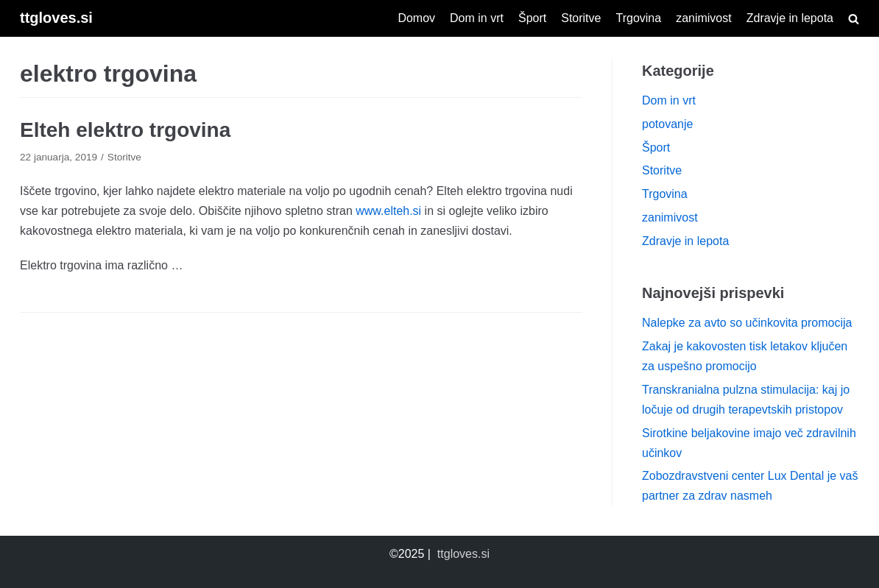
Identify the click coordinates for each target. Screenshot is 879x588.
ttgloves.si (463, 554)
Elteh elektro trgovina (125, 130)
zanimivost (704, 18)
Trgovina (638, 18)
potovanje (667, 124)
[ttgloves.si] (56, 18)
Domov (416, 18)
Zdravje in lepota (790, 18)
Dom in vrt (477, 18)
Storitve (581, 18)
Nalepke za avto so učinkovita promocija (747, 323)
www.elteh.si (388, 211)
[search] (854, 19)
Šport (532, 18)
